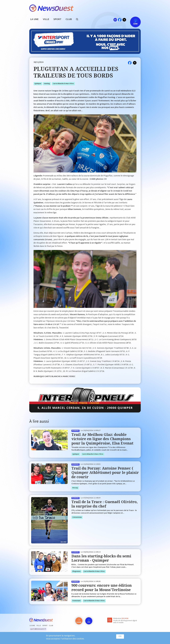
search (78, 20)
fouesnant (76, 601)
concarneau (77, 517)
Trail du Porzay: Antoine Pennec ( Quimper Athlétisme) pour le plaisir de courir (105, 473)
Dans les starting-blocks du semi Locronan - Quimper (101, 558)
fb (120, 20)
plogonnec (76, 571)
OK (120, 636)
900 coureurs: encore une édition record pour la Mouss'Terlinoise (102, 587)
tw (124, 20)
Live (133, 20)
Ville (46, 19)
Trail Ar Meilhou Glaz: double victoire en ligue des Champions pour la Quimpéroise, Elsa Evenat (102, 439)
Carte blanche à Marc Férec (63, 84)
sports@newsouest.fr (38, 629)
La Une (34, 19)
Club (69, 19)
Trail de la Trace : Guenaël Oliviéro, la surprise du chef (105, 504)
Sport (57, 19)
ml (115, 20)
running (47, 84)
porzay (75, 488)
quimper (38, 84)
